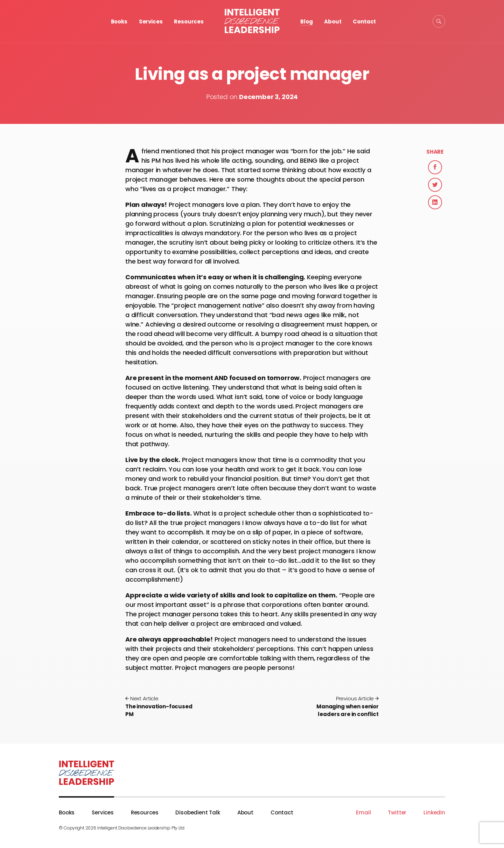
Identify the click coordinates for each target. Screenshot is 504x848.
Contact (364, 22)
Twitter (397, 812)
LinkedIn (434, 812)
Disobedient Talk (198, 812)
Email (363, 812)
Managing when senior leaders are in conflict (341, 706)
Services (151, 22)
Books (119, 22)
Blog (306, 22)
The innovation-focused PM (163, 706)
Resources (189, 22)
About (333, 22)
